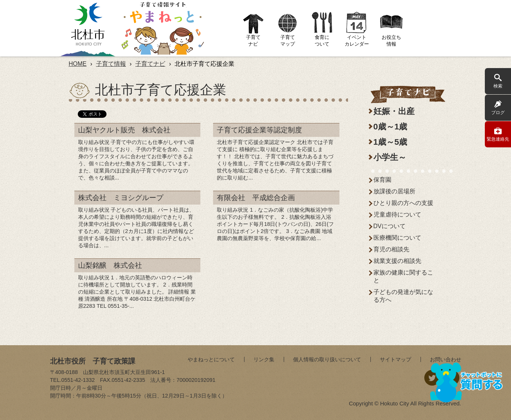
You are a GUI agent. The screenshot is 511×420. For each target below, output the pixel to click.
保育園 (382, 180)
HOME (78, 64)
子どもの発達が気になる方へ (403, 296)
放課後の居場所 (394, 191)
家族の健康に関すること (403, 276)
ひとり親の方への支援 (403, 203)
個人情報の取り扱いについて (327, 359)
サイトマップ (395, 359)
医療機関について (397, 238)
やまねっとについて (211, 359)
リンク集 (264, 359)
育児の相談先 (391, 249)
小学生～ (390, 157)
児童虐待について (397, 214)
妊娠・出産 (394, 111)
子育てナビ (150, 64)
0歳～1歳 (390, 127)
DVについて (390, 226)
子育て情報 (111, 64)
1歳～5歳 (390, 142)
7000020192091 (196, 380)
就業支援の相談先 (397, 261)
